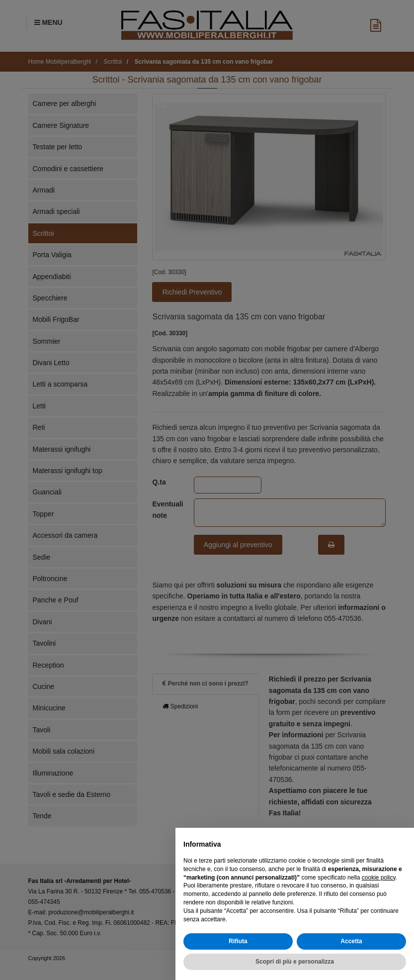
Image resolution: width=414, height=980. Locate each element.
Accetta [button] (351, 941)
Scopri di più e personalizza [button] (295, 962)
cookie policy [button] (379, 878)
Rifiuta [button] (238, 941)
